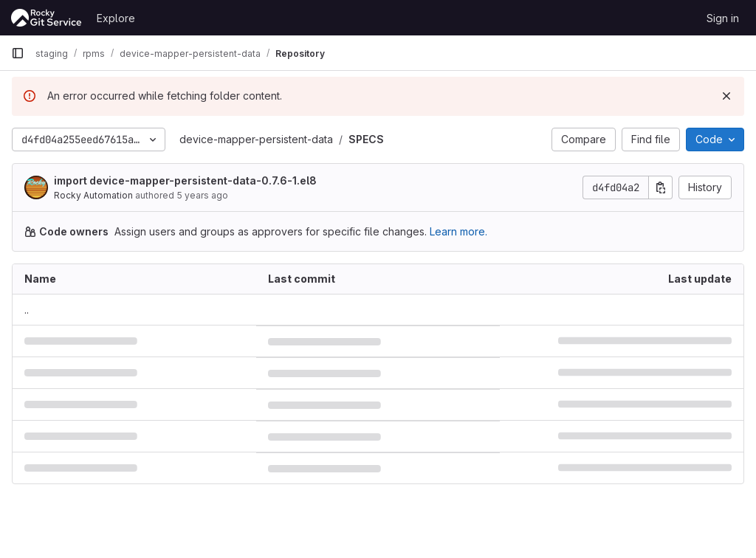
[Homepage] (47, 18)
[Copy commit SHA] (661, 187)
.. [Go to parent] (27, 310)
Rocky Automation (93, 195)
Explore (116, 18)
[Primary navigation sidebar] (18, 53)
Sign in (723, 18)
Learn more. (458, 231)
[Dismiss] (726, 96)
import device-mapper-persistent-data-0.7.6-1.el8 (185, 180)
